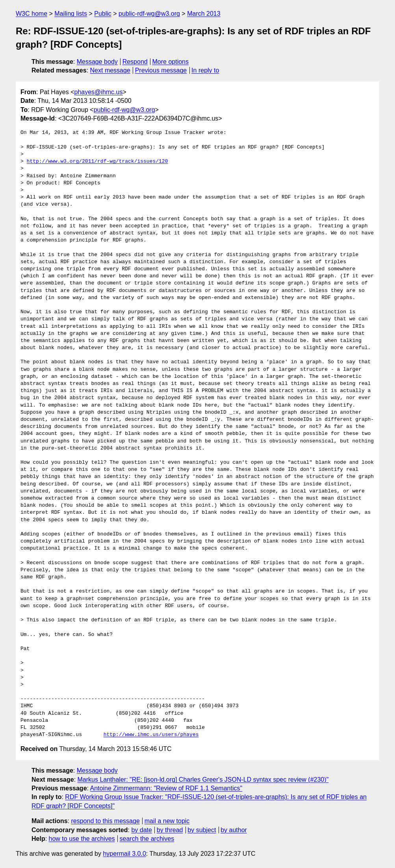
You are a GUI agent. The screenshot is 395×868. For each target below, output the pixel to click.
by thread (170, 830)
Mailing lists (71, 14)
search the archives (147, 839)
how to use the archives (82, 839)
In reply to (205, 70)
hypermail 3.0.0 (124, 854)
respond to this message (105, 821)
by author (234, 830)
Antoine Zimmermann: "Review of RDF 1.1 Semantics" (166, 788)
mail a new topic (167, 821)
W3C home (32, 14)
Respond (135, 62)
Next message (110, 70)
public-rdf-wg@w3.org (149, 14)
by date (141, 830)
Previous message (161, 70)
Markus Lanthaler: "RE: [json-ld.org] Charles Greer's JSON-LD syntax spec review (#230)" (203, 780)
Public (103, 14)
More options (171, 62)
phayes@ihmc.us (99, 92)
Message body (97, 62)
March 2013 (204, 14)
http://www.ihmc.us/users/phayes (151, 735)
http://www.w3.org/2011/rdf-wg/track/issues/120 (97, 162)
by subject (202, 830)
